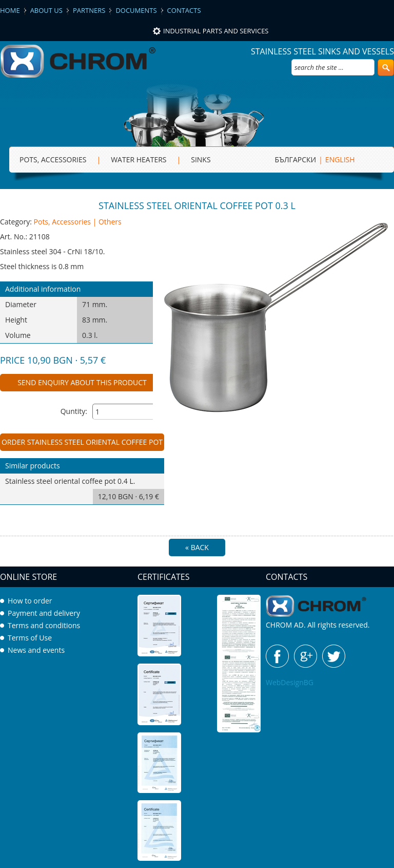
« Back (197, 547)
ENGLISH (340, 159)
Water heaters (139, 159)
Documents (136, 10)
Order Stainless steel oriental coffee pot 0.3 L (82, 444)
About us (46, 10)
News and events (36, 650)
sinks (201, 159)
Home (10, 10)
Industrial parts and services (216, 31)
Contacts (184, 10)
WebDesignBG (290, 682)
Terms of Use (30, 638)
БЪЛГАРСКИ (296, 159)
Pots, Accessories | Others (78, 222)
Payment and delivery (44, 613)
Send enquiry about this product (82, 382)
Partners (89, 10)
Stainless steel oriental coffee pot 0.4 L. (85, 490)
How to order (30, 601)
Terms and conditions (44, 625)
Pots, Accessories (53, 159)
